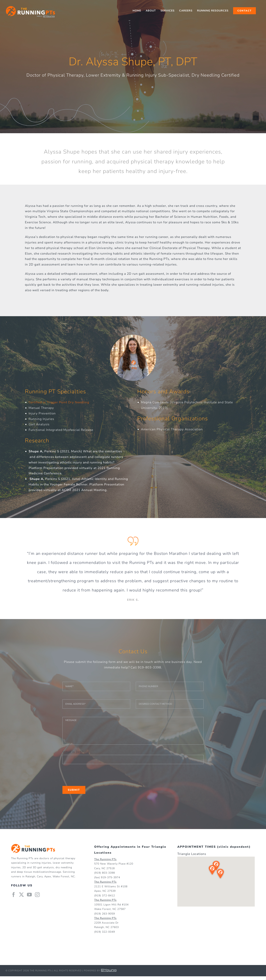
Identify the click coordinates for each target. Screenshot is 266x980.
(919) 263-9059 (105, 914)
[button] (232, 858)
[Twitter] (22, 895)
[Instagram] (37, 895)
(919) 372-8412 (105, 896)
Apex (48, 876)
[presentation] (91, 775)
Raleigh (30, 876)
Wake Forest (61, 876)
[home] (33, 847)
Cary (40, 876)
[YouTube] (29, 895)
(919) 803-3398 (105, 873)
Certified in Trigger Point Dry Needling (59, 402)
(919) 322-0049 (105, 932)
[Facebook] (14, 895)
